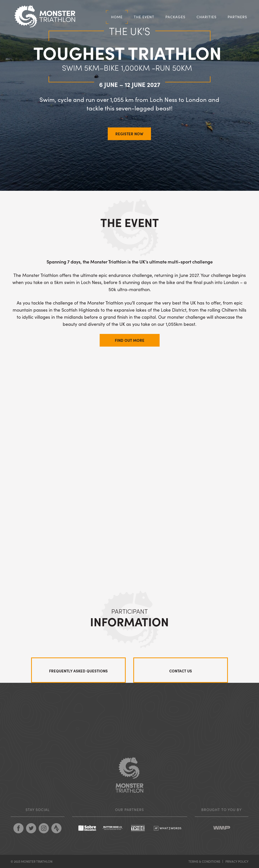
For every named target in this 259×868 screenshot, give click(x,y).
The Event (144, 17)
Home (117, 17)
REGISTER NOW (129, 134)
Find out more (130, 340)
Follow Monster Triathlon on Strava (56, 828)
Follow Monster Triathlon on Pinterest (44, 828)
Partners (237, 17)
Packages (175, 17)
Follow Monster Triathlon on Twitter (31, 828)
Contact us (181, 671)
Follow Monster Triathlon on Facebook (18, 828)
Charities (207, 17)
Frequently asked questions (78, 671)
